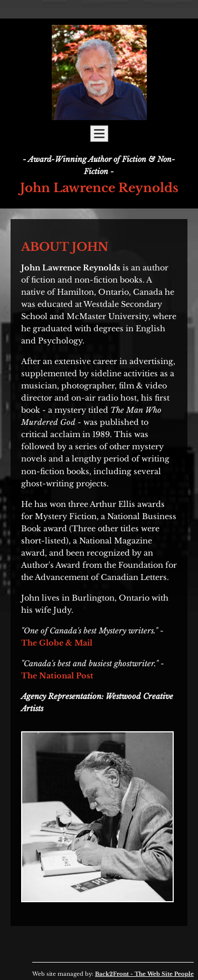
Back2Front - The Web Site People (144, 974)
